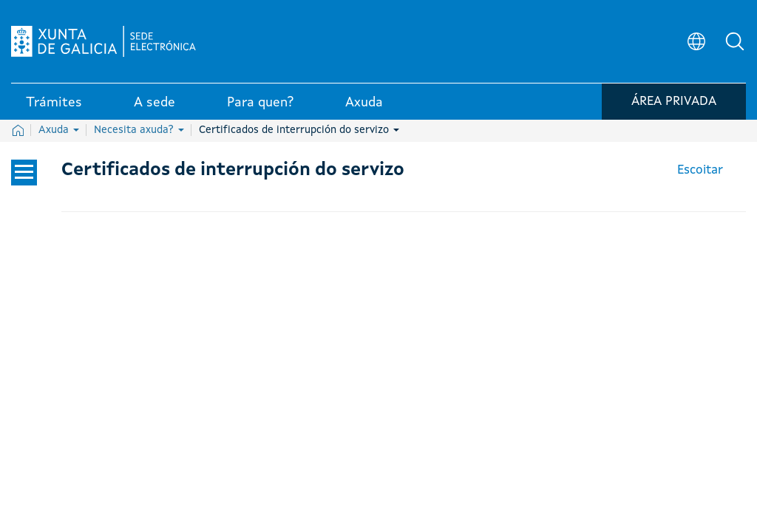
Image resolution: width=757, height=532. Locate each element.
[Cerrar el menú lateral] (24, 173)
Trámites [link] (54, 103)
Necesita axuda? (139, 130)
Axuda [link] (364, 103)
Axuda (59, 130)
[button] (735, 41)
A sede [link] (155, 103)
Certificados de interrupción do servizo (299, 130)
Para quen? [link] (260, 103)
